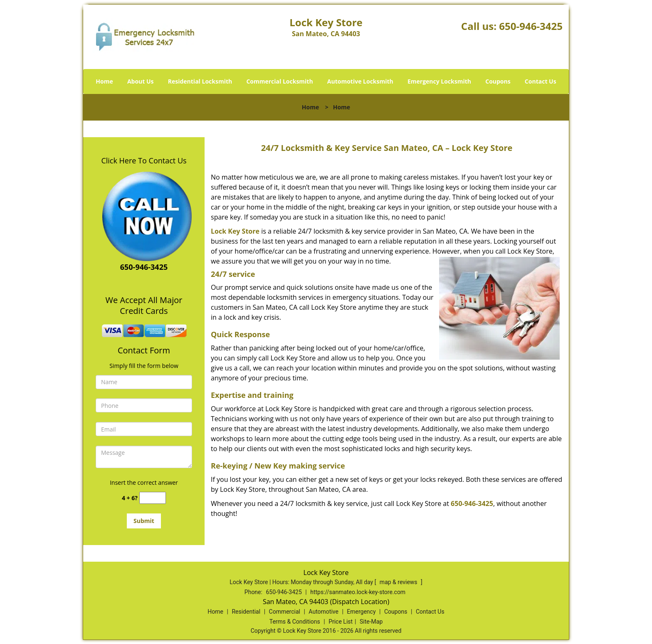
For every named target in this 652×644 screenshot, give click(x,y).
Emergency (361, 612)
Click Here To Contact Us (144, 160)
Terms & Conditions (295, 622)
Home (104, 81)
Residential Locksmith (200, 81)
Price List (341, 622)
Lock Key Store (235, 231)
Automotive (324, 612)
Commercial (285, 612)
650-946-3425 (531, 26)
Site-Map (371, 622)
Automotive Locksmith (360, 81)
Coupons (498, 81)
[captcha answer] (153, 498)
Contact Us (541, 81)
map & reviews (399, 582)
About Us (141, 81)
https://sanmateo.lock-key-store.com (358, 592)
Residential (246, 612)
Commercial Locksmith (279, 81)
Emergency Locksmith (439, 81)
